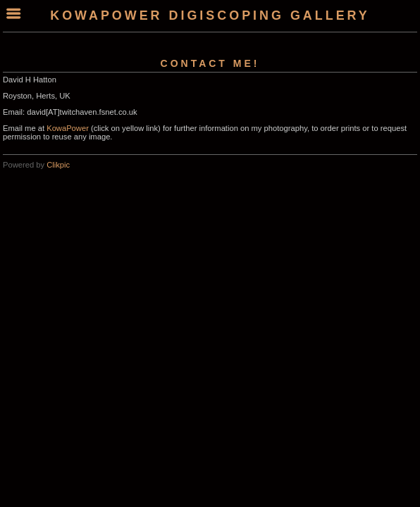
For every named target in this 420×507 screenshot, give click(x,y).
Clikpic (58, 165)
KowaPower (68, 128)
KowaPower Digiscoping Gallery (210, 15)
